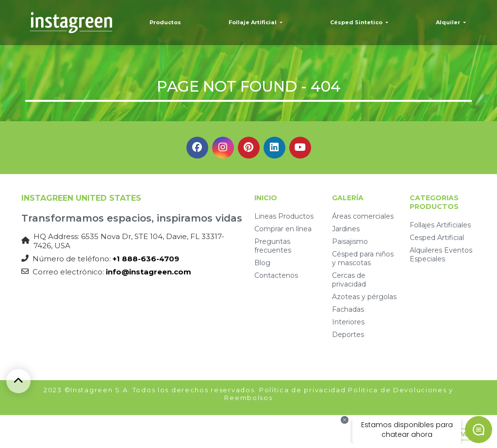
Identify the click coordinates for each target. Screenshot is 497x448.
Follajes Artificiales (440, 225)
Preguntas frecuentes (273, 246)
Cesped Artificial (437, 238)
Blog (262, 263)
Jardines (346, 229)
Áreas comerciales (363, 216)
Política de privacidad (303, 390)
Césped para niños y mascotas (363, 258)
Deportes (348, 335)
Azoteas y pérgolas (364, 297)
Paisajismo (350, 241)
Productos (165, 22)
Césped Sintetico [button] (357, 22)
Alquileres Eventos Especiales (441, 255)
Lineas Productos (284, 216)
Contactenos (276, 275)
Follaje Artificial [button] (253, 22)
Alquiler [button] (449, 22)
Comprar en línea (283, 229)
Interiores (348, 322)
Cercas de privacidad (349, 280)
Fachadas (348, 309)
